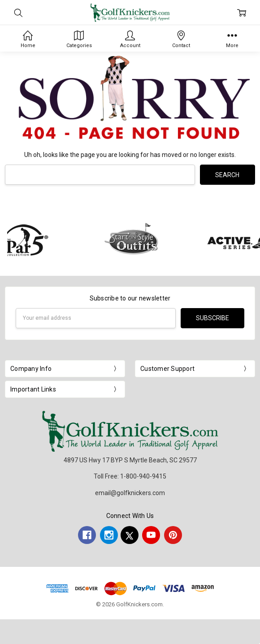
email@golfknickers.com (130, 493)
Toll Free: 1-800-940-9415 (130, 476)
